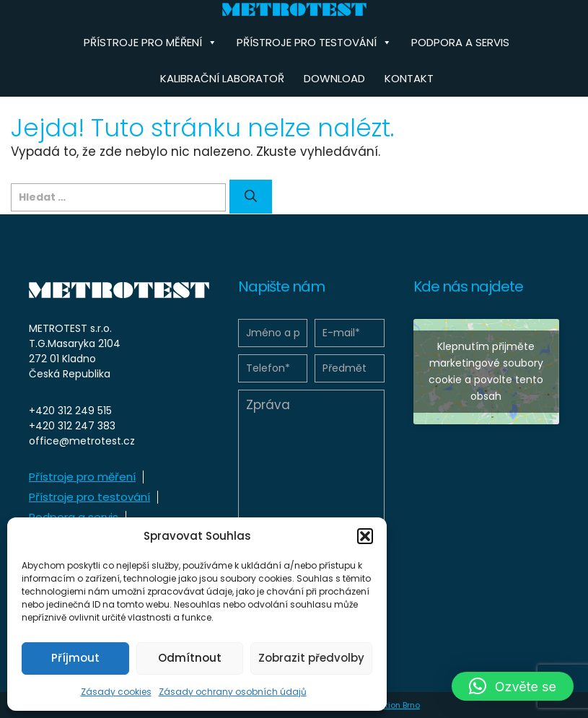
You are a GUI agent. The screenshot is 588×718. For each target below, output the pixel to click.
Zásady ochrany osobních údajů (233, 692)
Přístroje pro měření (82, 477)
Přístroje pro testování (89, 497)
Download (334, 78)
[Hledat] (251, 197)
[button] (365, 536)
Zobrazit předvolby (311, 658)
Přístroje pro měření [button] (150, 43)
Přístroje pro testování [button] (314, 43)
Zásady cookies (116, 692)
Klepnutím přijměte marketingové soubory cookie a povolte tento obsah (486, 371)
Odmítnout (190, 658)
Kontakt (409, 78)
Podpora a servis (460, 42)
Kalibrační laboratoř (222, 78)
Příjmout (75, 658)
